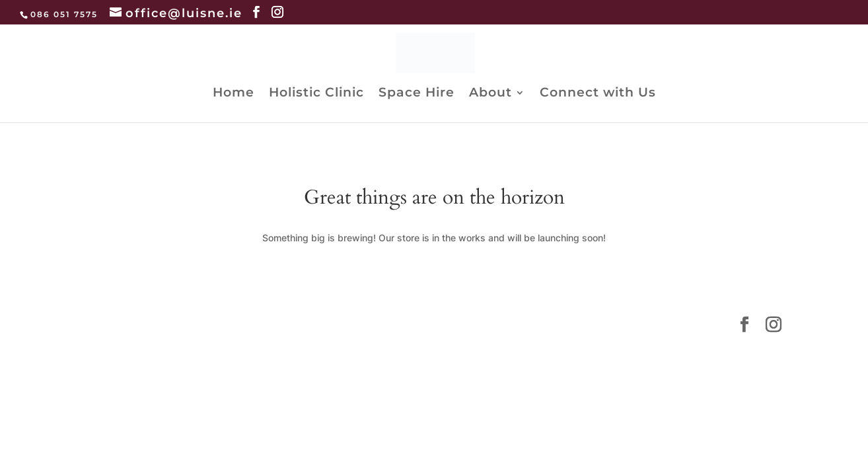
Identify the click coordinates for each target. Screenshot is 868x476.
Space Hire (416, 94)
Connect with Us (598, 94)
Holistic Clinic (316, 94)
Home (234, 94)
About (490, 94)
